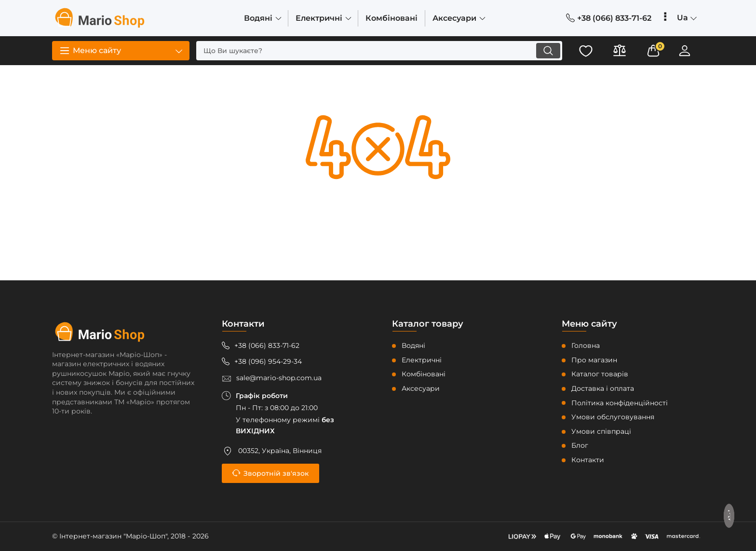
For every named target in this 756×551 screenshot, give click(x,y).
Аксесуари (421, 388)
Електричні (422, 360)
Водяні (413, 345)
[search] (379, 51)
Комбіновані (424, 374)
